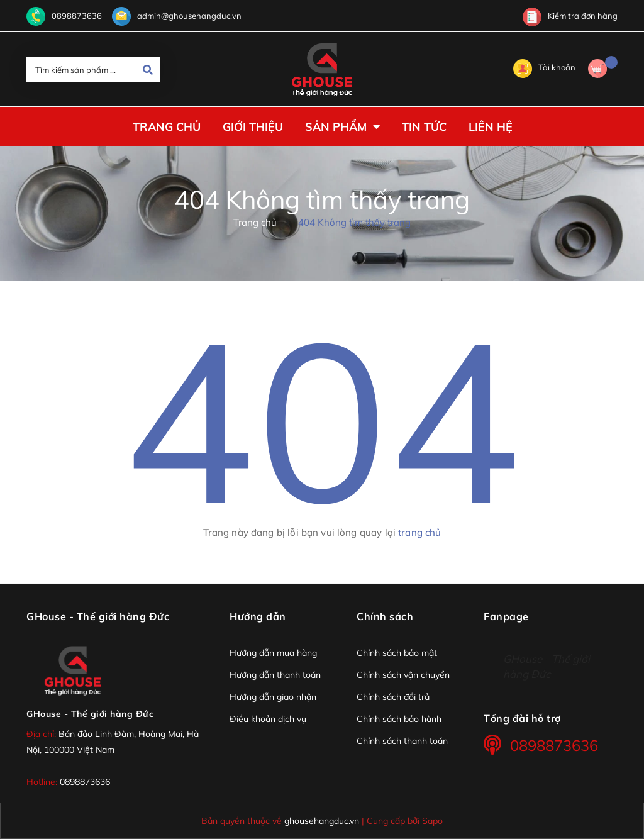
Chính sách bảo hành (399, 719)
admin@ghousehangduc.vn (189, 16)
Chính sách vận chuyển (403, 675)
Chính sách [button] (385, 616)
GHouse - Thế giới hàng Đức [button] (98, 616)
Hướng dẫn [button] (258, 616)
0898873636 (77, 16)
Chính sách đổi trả (393, 697)
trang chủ (419, 532)
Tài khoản (544, 67)
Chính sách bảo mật (397, 653)
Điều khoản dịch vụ (268, 719)
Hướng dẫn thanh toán (275, 675)
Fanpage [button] (506, 616)
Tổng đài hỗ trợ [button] (522, 718)
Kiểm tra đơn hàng (570, 16)
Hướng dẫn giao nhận (273, 697)
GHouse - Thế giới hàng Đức (90, 714)
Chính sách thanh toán (402, 741)
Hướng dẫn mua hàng (273, 653)
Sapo (432, 820)
